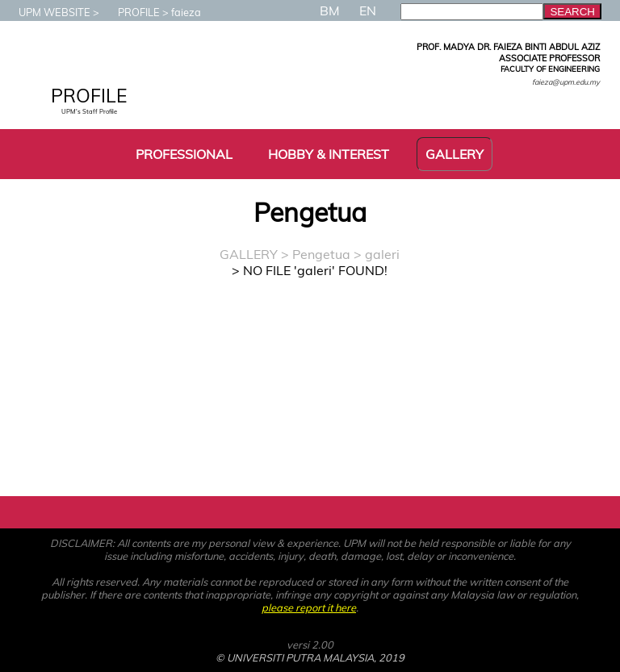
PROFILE (131, 12)
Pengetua (321, 254)
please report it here (309, 607)
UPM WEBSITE (46, 12)
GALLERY (249, 254)
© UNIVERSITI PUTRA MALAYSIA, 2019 (310, 657)
